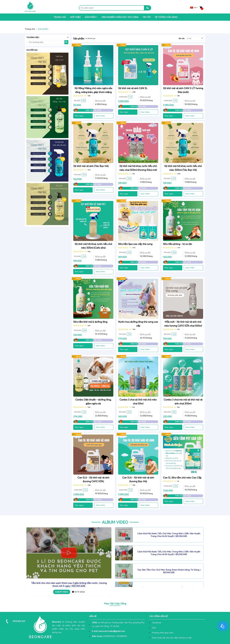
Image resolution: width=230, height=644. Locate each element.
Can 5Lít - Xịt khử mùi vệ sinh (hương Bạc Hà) (138, 480)
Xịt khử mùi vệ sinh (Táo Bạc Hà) (91, 166)
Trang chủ (60, 17)
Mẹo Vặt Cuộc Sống (115, 604)
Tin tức (147, 17)
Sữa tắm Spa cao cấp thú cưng (135, 244)
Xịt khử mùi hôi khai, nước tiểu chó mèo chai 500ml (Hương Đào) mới (138, 168)
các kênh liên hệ (158, 616)
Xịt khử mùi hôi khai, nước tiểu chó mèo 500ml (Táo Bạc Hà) (183, 168)
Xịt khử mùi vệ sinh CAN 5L (133, 88)
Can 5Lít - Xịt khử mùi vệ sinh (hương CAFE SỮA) (93, 480)
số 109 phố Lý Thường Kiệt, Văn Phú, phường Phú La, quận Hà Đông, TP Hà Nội (118, 624)
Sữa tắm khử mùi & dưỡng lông (90, 322)
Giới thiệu (75, 17)
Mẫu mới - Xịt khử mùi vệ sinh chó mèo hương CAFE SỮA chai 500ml (183, 324)
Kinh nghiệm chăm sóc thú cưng (120, 17)
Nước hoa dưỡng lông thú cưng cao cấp (138, 324)
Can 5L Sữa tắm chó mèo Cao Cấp (182, 478)
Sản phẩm (90, 17)
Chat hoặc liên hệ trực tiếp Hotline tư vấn (172, 638)
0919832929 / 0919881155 (109, 636)
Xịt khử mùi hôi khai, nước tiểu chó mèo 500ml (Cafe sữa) (93, 246)
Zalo (154, 628)
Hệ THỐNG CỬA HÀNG (166, 17)
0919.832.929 (19, 621)
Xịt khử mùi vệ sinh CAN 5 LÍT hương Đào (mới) (183, 90)
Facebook (157, 623)
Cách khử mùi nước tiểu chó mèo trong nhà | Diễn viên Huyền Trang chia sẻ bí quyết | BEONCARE (169, 535)
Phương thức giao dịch (163, 633)
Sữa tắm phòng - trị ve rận (178, 244)
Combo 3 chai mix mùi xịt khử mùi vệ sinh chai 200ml (183, 402)
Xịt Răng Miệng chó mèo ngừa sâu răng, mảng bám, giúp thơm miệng (93, 90)
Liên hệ (93, 616)
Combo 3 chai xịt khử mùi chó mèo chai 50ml (138, 402)
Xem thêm (100, 116)
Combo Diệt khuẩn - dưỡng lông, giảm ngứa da (93, 402)
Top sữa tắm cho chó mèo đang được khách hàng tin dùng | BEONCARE (169, 571)
